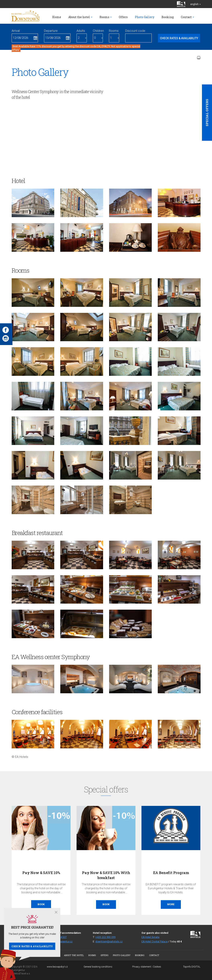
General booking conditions (98, 967)
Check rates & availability (32, 946)
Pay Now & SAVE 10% (41, 873)
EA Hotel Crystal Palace (155, 942)
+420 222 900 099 (105, 937)
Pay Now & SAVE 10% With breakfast (106, 875)
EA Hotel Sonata (150, 937)
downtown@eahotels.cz (109, 942)
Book (41, 904)
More (171, 904)
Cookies (157, 967)
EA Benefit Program (171, 873)
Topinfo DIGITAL (192, 967)
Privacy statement (142, 967)
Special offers (207, 113)
